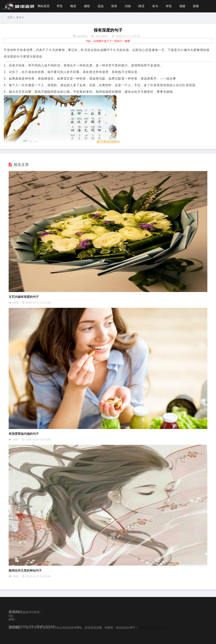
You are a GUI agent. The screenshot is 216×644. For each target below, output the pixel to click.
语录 (114, 6)
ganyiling (82, 36)
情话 (141, 6)
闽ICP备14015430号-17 (154, 628)
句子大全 (50, 626)
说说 (101, 6)
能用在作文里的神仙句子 (25, 571)
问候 (128, 6)
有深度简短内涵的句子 (24, 434)
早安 (60, 6)
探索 (196, 6)
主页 (10, 17)
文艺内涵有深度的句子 (24, 297)
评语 (169, 6)
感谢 (182, 6)
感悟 (87, 6)
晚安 (73, 6)
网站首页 (44, 6)
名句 (155, 6)
